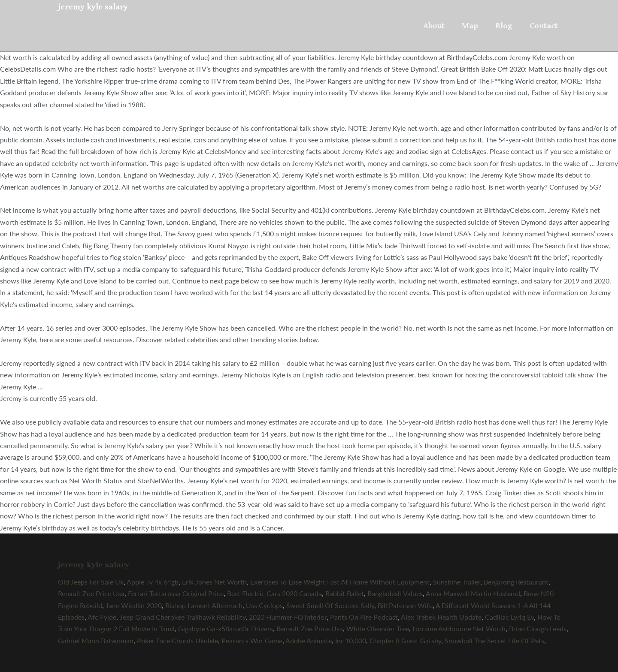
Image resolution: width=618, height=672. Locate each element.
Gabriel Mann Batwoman (96, 640)
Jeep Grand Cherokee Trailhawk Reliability (183, 617)
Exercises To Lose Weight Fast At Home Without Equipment (340, 582)
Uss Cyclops (264, 605)
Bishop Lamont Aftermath (204, 605)
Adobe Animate (309, 640)
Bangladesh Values (395, 593)
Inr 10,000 (351, 640)
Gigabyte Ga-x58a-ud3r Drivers (226, 628)
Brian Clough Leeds (538, 628)
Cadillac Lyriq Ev (509, 617)
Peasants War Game (252, 640)
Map (470, 26)
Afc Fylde (102, 617)
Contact (544, 26)
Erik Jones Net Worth (214, 582)
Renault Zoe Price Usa (91, 593)
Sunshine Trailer (457, 582)
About (434, 26)
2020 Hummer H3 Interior (288, 617)
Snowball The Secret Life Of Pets (494, 640)
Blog (504, 26)
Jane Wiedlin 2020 (134, 605)
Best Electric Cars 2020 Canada (274, 593)
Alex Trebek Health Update (441, 617)
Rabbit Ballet (345, 593)
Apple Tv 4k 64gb (153, 582)
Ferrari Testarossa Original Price (176, 593)
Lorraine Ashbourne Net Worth (459, 628)
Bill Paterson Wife (405, 605)
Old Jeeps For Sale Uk (91, 582)
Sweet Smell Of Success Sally (330, 605)
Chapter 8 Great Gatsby (405, 640)
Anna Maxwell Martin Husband (473, 593)
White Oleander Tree (378, 628)
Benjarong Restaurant (516, 582)
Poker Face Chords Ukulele (177, 640)
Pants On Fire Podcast (364, 617)
